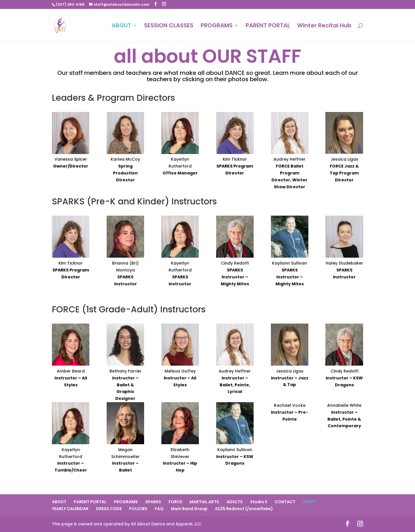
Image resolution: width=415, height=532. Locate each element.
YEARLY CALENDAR (70, 509)
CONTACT (285, 502)
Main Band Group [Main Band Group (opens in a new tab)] (189, 509)
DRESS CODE (109, 509)
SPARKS (153, 502)
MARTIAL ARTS (204, 502)
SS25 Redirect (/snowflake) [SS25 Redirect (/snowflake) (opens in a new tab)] (244, 509)
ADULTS (235, 502)
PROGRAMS (217, 26)
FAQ (159, 509)
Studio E (259, 502)
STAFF (309, 502)
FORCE (175, 502)
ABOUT (121, 26)
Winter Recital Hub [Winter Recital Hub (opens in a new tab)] (324, 26)
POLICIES (138, 509)
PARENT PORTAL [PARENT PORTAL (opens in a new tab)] (268, 26)
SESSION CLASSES (169, 26)
